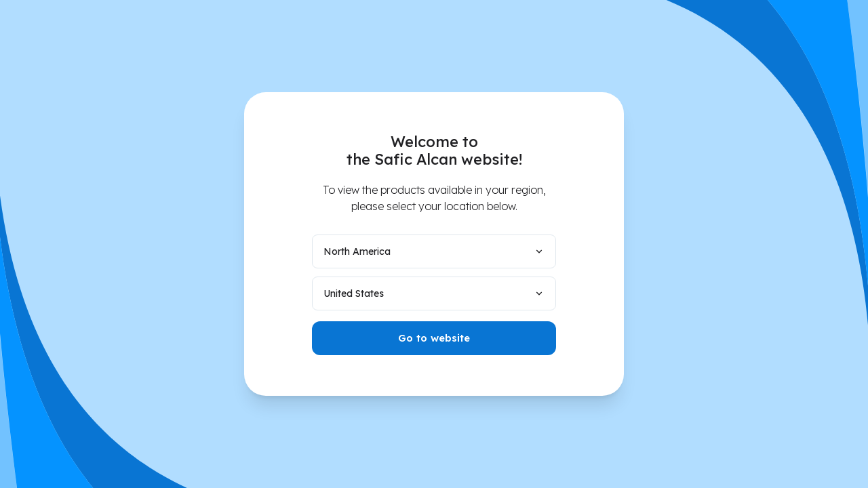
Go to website (434, 338)
